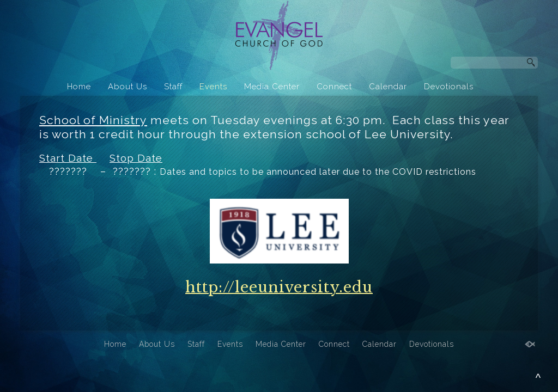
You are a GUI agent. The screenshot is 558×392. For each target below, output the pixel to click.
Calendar (388, 87)
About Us (128, 87)
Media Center (272, 87)
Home (79, 87)
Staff (173, 87)
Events (213, 87)
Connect (334, 87)
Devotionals (449, 87)
